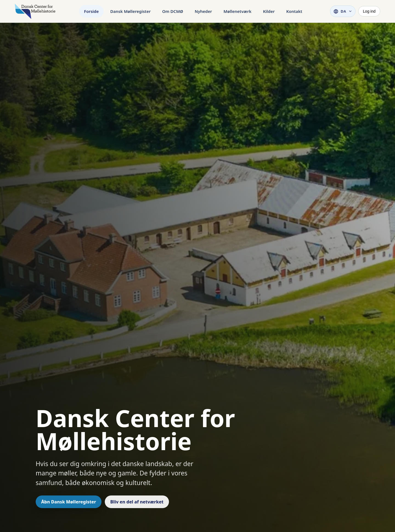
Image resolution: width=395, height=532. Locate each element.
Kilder (269, 11)
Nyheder (203, 11)
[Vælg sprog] (343, 11)
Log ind (369, 11)
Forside (91, 11)
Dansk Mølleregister (130, 11)
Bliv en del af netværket (137, 502)
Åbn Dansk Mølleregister (69, 502)
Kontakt (294, 11)
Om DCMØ (173, 11)
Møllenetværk (238, 11)
